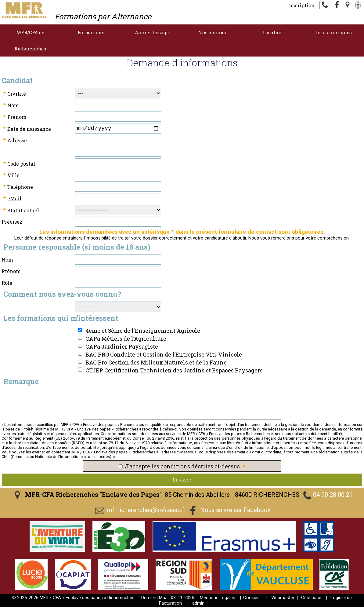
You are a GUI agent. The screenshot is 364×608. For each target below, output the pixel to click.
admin (198, 604)
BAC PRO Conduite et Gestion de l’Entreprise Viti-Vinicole (164, 356)
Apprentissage (152, 32)
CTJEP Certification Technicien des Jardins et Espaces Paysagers (174, 372)
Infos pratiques (334, 32)
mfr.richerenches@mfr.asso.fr (147, 511)
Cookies (251, 599)
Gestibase (311, 599)
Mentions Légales (218, 599)
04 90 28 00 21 (333, 496)
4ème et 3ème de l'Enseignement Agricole (143, 332)
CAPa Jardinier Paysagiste (122, 348)
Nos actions (212, 32)
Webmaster (283, 599)
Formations (91, 32)
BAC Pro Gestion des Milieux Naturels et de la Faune (156, 364)
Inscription (301, 5)
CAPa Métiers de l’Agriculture (126, 340)
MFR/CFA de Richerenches (30, 40)
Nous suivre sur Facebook (235, 511)
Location (273, 32)
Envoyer (182, 481)
